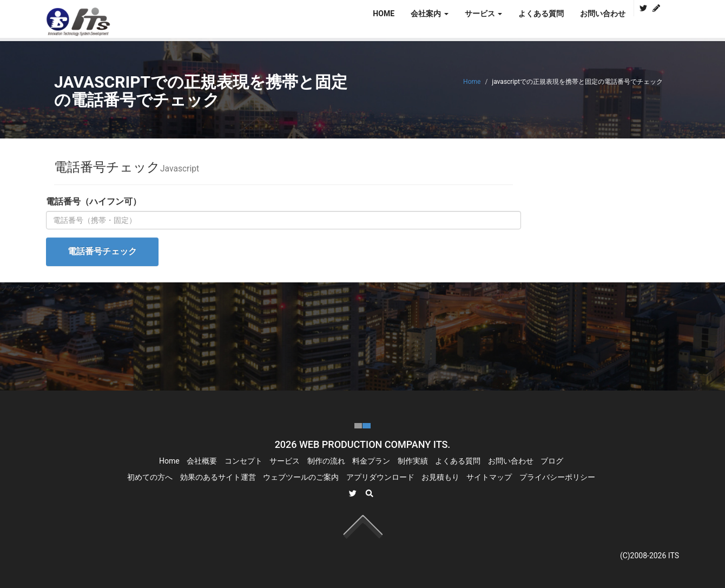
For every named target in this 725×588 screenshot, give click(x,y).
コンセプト (243, 461)
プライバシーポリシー (557, 477)
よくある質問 (541, 14)
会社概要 (202, 461)
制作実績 (413, 461)
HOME (384, 14)
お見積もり (440, 477)
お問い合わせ (603, 14)
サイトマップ (489, 477)
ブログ (552, 461)
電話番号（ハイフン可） (94, 201)
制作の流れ (326, 461)
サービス (285, 461)
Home (472, 82)
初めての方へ (150, 477)
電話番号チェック (102, 251)
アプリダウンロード (380, 477)
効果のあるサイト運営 (218, 477)
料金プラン (371, 461)
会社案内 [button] (429, 14)
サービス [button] (483, 14)
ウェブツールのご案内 (301, 477)
